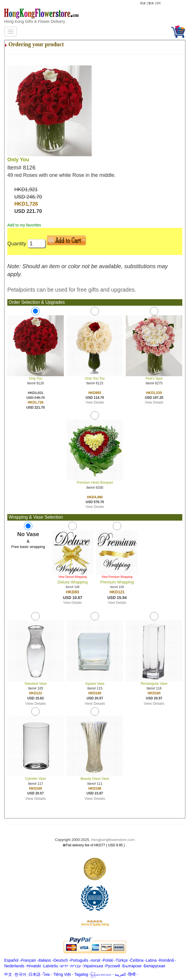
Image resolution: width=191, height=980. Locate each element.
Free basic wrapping (28, 547)
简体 (143, 3)
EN (159, 3)
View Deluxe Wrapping (73, 577)
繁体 (151, 3)
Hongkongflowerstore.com (113, 840)
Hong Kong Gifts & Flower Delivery (35, 21)
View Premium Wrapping (117, 577)
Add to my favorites (24, 225)
